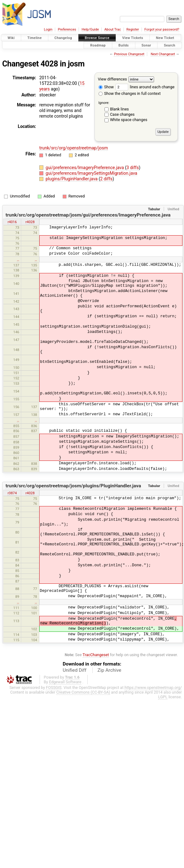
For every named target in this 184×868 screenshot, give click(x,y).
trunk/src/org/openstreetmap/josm (74, 148)
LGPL (163, 688)
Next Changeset (163, 54)
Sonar (146, 45)
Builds (124, 45)
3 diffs (133, 168)
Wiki (11, 38)
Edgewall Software (65, 673)
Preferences (67, 29)
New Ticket (165, 38)
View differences (112, 79)
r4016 (12, 222)
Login (48, 29)
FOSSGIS (54, 678)
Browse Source (97, 38)
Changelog (63, 38)
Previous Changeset (129, 54)
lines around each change (145, 87)
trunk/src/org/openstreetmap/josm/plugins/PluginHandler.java (73, 476)
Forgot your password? (162, 29)
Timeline (35, 38)
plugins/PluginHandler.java (72, 179)
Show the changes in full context (130, 93)
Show (106, 87)
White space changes (129, 120)
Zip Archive (109, 661)
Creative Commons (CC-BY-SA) (83, 683)
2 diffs (106, 179)
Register (133, 29)
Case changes (122, 114)
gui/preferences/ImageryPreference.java (85, 168)
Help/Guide (90, 29)
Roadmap (98, 45)
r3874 (12, 483)
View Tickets (133, 38)
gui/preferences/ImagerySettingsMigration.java (91, 173)
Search (169, 45)
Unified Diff (75, 661)
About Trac (113, 29)
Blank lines (119, 109)
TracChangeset (96, 645)
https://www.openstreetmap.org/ (153, 678)
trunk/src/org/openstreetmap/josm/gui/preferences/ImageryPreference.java (88, 215)
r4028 (30, 222)
